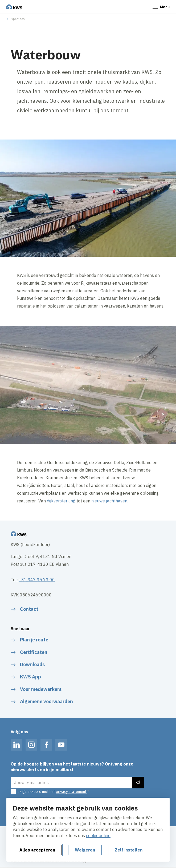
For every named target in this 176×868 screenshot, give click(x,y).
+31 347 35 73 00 (37, 580)
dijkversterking (61, 501)
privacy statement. (72, 792)
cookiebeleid (98, 836)
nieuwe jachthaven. (110, 501)
